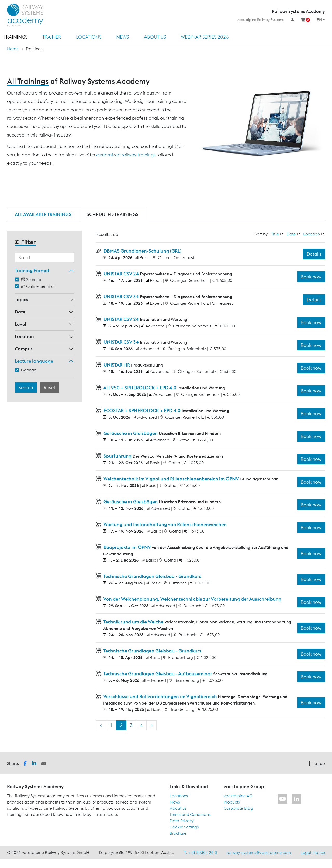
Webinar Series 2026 (205, 37)
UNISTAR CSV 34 (121, 296)
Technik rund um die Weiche (133, 622)
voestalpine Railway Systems (260, 20)
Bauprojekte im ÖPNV (127, 547)
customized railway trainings (126, 155)
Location (24, 336)
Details (314, 254)
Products (232, 802)
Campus (24, 349)
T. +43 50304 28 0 (200, 852)
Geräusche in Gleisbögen (131, 433)
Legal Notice (313, 852)
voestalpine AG (238, 796)
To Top (316, 763)
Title (275, 234)
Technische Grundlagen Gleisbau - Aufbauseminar (158, 674)
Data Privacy (182, 821)
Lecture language (34, 361)
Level (20, 324)
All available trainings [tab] (43, 214)
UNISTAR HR (117, 365)
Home (13, 49)
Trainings (16, 37)
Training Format (32, 271)
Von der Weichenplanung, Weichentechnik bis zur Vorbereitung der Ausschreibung (192, 599)
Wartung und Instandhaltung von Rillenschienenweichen (165, 524)
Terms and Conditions (190, 814)
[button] (25, 763)
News (123, 37)
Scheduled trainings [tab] (113, 214)
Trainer (52, 37)
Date (20, 312)
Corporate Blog (238, 808)
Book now (311, 277)
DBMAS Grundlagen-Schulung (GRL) (142, 251)
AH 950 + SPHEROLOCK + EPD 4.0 (140, 388)
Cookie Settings (184, 827)
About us (155, 37)
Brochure (178, 833)
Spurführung (117, 456)
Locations (89, 37)
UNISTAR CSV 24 (121, 274)
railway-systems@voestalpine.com (259, 852)
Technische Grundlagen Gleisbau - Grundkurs (152, 576)
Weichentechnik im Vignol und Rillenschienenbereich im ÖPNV (171, 479)
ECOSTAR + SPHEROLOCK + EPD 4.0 (142, 410)
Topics (22, 300)
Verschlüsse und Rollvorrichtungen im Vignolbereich (160, 696)
